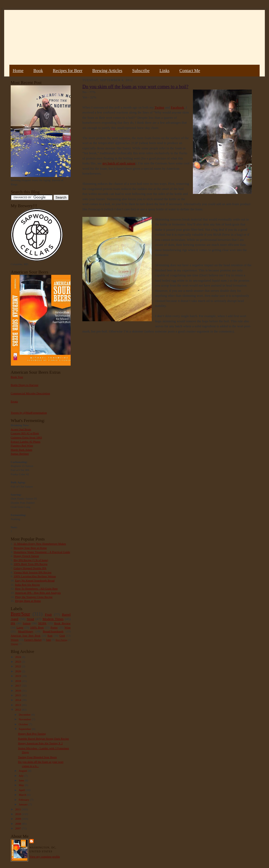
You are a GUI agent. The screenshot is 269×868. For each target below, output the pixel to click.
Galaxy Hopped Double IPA (30, 568)
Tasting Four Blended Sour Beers (37, 757)
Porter (54, 627)
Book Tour (17, 377)
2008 (18, 824)
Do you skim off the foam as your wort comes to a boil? (135, 87)
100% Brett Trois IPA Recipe (30, 564)
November (25, 719)
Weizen (15, 640)
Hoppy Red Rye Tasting (32, 734)
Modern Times (53, 619)
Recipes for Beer (68, 71)
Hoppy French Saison (26, 556)
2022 (18, 666)
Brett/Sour (20, 614)
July (22, 776)
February (24, 800)
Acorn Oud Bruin (21, 429)
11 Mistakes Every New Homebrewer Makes (40, 544)
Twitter (159, 107)
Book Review (62, 623)
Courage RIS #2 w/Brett (25, 433)
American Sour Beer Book (26, 636)
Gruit (62, 636)
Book (38, 71)
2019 (18, 676)
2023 (18, 662)
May (22, 785)
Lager (20, 627)
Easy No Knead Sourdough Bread (35, 580)
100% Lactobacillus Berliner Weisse (35, 576)
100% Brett (37, 627)
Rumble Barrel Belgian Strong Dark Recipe (43, 739)
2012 (18, 710)
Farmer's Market (33, 640)
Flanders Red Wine (22, 445)
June (22, 780)
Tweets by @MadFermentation (29, 413)
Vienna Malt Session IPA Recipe (32, 572)
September (25, 729)
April (22, 790)
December (25, 715)
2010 (18, 814)
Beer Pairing (61, 640)
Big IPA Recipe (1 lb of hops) (31, 560)
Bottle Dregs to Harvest (25, 385)
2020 (18, 671)
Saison (27, 623)
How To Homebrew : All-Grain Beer (36, 588)
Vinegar (14, 644)
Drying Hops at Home (28, 601)
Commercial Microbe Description (30, 393)
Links (164, 71)
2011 (18, 809)
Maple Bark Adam (22, 450)
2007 (18, 828)
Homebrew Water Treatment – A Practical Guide (42, 552)
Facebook (177, 107)
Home (18, 71)
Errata (14, 401)
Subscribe (141, 71)
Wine (68, 627)
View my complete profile (45, 857)
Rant (50, 636)
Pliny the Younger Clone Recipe (34, 597)
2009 (18, 819)
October (24, 724)
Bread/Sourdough (53, 631)
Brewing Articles (107, 71)
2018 (18, 681)
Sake (49, 640)
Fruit (48, 614)
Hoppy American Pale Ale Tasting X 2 (40, 743)
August (23, 771)
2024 (18, 657)
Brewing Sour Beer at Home (30, 548)
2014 (18, 700)
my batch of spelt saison (119, 163)
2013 (18, 705)
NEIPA (42, 623)
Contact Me (190, 71)
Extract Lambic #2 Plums (26, 442)
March (23, 795)
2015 (18, 695)
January (24, 804)
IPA (13, 623)
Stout (30, 619)
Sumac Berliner (20, 454)
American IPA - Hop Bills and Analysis (38, 593)
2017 (18, 686)
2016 (18, 691)
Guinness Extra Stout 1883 (26, 437)
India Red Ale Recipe (27, 585)
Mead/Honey (26, 631)
